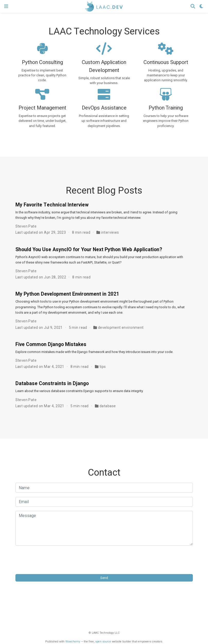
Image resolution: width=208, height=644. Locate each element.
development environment (121, 328)
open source (103, 642)
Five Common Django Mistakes (51, 344)
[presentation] (55, 560)
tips (103, 367)
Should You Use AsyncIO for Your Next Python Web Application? (89, 250)
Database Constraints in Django (52, 384)
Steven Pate (26, 226)
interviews (110, 232)
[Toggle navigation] (6, 6)
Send (104, 578)
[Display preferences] (202, 7)
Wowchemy (73, 642)
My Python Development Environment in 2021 (67, 294)
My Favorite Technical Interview (52, 205)
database (108, 406)
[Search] (193, 7)
